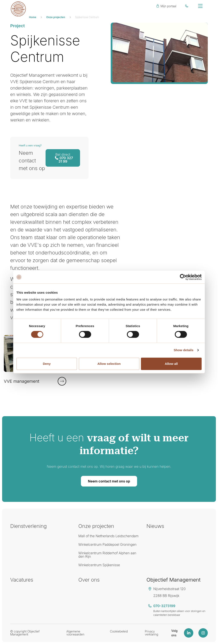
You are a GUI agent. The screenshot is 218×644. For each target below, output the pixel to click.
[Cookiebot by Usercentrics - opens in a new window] (183, 277)
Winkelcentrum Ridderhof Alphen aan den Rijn (107, 555)
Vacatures (22, 580)
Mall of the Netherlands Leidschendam (108, 536)
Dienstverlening (28, 526)
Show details (184, 350)
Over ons (89, 580)
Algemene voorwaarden (75, 633)
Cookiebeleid (119, 631)
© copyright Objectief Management (25, 633)
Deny (47, 364)
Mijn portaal (166, 6)
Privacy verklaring (151, 633)
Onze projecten (56, 17)
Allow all (171, 364)
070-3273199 (164, 606)
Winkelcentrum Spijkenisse (99, 565)
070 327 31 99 (64, 158)
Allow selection (109, 364)
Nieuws (155, 526)
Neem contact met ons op (109, 481)
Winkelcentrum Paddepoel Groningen (107, 544)
